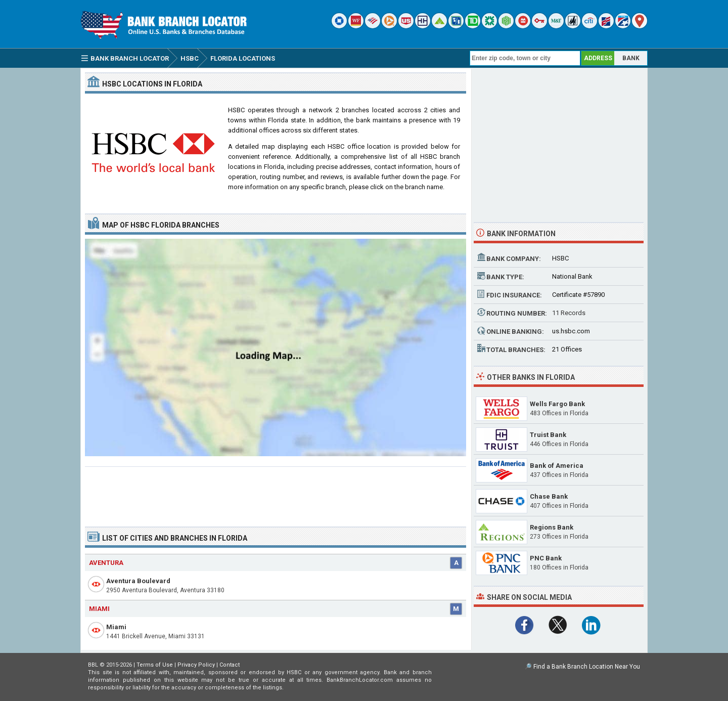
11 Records (569, 313)
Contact (230, 665)
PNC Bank (546, 558)
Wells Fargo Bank (557, 404)
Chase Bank (549, 496)
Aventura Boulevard (138, 581)
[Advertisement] (276, 493)
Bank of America (557, 466)
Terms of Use (155, 665)
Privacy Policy (196, 665)
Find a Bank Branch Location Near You (587, 667)
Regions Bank (552, 527)
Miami (116, 627)
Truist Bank (548, 435)
